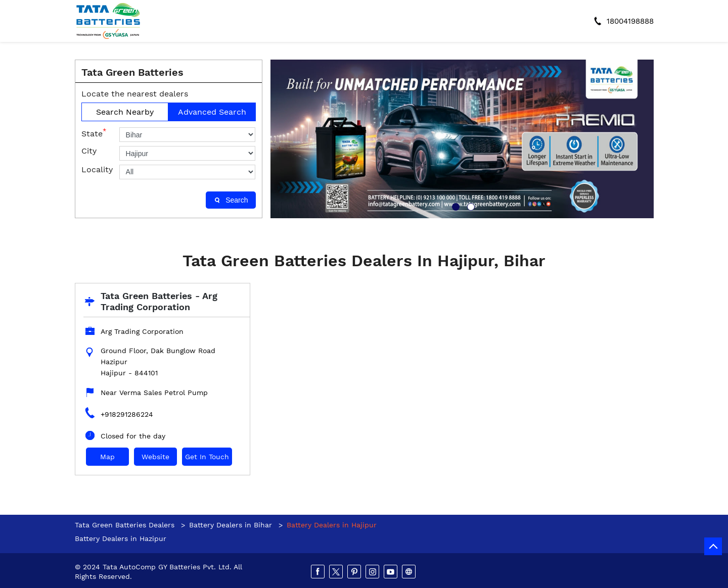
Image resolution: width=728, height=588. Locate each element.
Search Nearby (125, 112)
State (94, 133)
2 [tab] (470, 206)
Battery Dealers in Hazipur (121, 538)
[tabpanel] (462, 139)
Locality (97, 169)
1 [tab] (454, 206)
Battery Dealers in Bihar (231, 525)
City (89, 151)
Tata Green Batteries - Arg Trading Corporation (159, 301)
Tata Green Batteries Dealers (126, 525)
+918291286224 (127, 414)
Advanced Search (212, 112)
